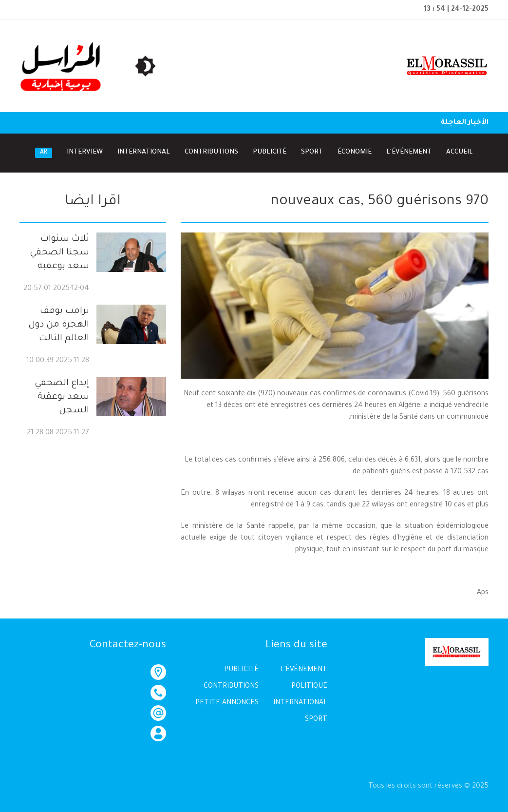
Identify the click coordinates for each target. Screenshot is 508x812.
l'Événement (409, 152)
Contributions (211, 152)
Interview (85, 152)
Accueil (460, 152)
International (144, 152)
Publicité (270, 152)
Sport (312, 152)
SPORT (316, 720)
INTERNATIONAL (300, 703)
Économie (355, 152)
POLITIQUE (309, 687)
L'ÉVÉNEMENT (304, 670)
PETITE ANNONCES (227, 703)
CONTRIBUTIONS (231, 687)
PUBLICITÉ (241, 670)
